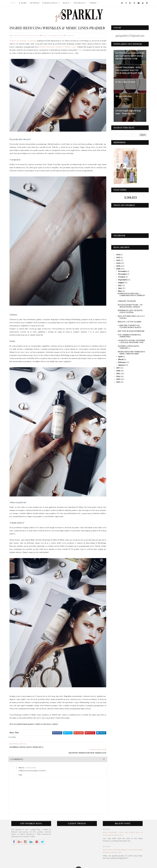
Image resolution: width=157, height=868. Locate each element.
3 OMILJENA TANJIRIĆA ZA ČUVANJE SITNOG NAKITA (129, 326)
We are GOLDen (123, 96)
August (121, 282)
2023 (118, 254)
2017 (118, 368)
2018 (118, 269)
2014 (118, 376)
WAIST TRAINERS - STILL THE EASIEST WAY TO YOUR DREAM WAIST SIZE (128, 70)
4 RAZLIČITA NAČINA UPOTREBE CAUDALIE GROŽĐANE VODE (131, 341)
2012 (118, 382)
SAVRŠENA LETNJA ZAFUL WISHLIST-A (128, 347)
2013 (118, 379)
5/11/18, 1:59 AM (31, 751)
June (120, 288)
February (122, 362)
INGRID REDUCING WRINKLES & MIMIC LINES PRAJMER (131, 353)
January (121, 365)
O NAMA (24, 3)
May (120, 291)
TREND (94, 3)
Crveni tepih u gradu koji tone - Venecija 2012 (128, 112)
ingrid (45, 41)
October (121, 277)
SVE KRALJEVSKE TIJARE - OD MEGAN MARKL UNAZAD (129, 306)
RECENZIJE (80, 3)
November (122, 274)
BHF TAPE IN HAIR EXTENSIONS (130, 331)
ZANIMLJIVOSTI (51, 3)
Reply (21, 758)
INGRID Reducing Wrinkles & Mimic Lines (66, 52)
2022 (118, 257)
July (120, 285)
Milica (22, 751)
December (122, 271)
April (120, 356)
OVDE (96, 55)
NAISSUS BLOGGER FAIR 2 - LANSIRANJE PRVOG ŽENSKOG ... (131, 295)
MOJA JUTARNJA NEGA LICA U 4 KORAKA (130, 317)
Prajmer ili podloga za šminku (23, 46)
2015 (118, 373)
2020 (118, 263)
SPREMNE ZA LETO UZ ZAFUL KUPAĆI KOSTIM (130, 311)
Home (14, 3)
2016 (118, 370)
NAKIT (67, 3)
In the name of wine (125, 82)
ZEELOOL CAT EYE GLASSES (129, 322)
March (121, 359)
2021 (118, 260)
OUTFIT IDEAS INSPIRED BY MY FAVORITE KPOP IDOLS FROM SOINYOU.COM (129, 56)
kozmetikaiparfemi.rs (56, 41)
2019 (118, 266)
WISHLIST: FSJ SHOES (126, 301)
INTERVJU (36, 3)
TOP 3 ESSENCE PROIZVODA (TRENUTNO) (129, 336)
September (123, 279)
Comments (70, 41)
